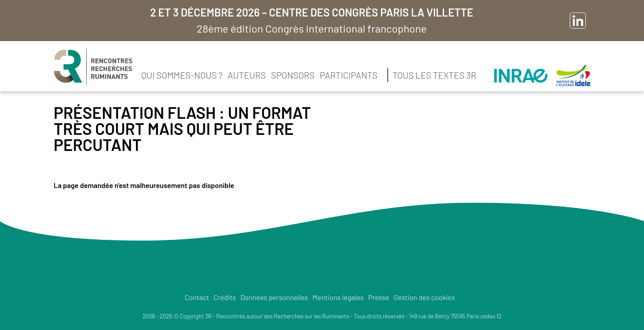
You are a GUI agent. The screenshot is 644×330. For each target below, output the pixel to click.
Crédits (225, 297)
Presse (379, 297)
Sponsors (293, 75)
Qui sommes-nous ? (182, 75)
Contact (197, 297)
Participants (349, 75)
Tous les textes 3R (434, 75)
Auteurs (247, 75)
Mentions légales (338, 297)
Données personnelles (274, 297)
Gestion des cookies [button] (424, 297)
